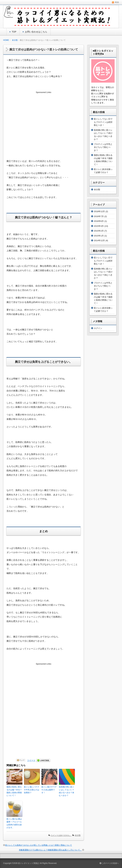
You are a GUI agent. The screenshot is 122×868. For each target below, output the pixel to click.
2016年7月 (99, 216)
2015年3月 (99, 226)
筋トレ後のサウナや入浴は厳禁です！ (49, 790)
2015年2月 (99, 231)
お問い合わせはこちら (36, 32)
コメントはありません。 (61, 835)
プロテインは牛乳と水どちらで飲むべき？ (103, 147)
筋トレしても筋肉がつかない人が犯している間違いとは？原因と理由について (39, 845)
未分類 (15, 40)
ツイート (31, 760)
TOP (14, 32)
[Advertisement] (44, 120)
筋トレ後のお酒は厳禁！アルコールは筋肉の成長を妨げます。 (14, 823)
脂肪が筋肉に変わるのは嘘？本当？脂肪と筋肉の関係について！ (14, 791)
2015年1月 (99, 236)
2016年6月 (99, 221)
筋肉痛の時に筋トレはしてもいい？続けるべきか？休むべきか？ (67, 791)
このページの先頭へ (109, 863)
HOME (6, 40)
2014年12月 (99, 240)
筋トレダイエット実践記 (29, 863)
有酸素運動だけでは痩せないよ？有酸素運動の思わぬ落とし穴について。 (50, 850)
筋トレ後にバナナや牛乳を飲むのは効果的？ (32, 790)
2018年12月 (99, 211)
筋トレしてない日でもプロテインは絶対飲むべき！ (103, 122)
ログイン (98, 328)
